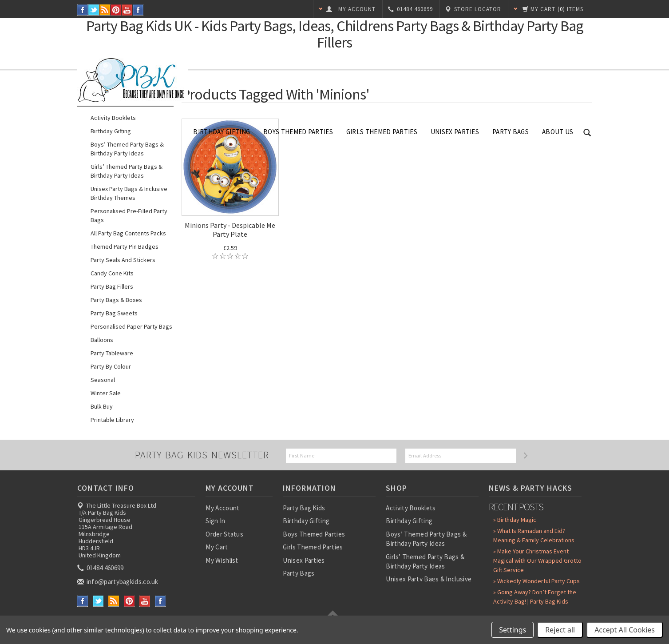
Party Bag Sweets (114, 313)
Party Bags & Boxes (116, 300)
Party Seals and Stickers (123, 260)
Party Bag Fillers (112, 286)
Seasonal (103, 380)
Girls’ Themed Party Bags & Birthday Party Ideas (127, 171)
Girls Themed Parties (382, 132)
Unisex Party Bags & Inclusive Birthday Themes (129, 193)
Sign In (215, 521)
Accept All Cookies (625, 630)
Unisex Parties (455, 132)
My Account (222, 508)
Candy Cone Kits (112, 273)
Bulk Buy (102, 406)
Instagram (138, 10)
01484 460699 (101, 568)
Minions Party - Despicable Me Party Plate (230, 230)
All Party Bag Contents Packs (128, 233)
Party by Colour (111, 366)
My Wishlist (222, 560)
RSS (105, 10)
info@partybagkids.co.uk (119, 582)
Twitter (94, 10)
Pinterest (116, 10)
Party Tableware (112, 353)
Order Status (224, 534)
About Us (558, 132)
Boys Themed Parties (298, 132)
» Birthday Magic (515, 520)
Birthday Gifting (222, 132)
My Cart (217, 547)
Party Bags (511, 132)
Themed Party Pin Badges (125, 246)
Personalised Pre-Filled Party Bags (129, 215)
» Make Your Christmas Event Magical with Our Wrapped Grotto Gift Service (537, 561)
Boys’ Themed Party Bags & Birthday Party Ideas (127, 149)
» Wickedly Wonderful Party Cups (536, 581)
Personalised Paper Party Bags (131, 326)
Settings (513, 630)
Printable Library (112, 420)
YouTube (127, 10)
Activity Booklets (113, 118)
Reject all (560, 630)
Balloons (102, 340)
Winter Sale (106, 393)
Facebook (83, 10)
